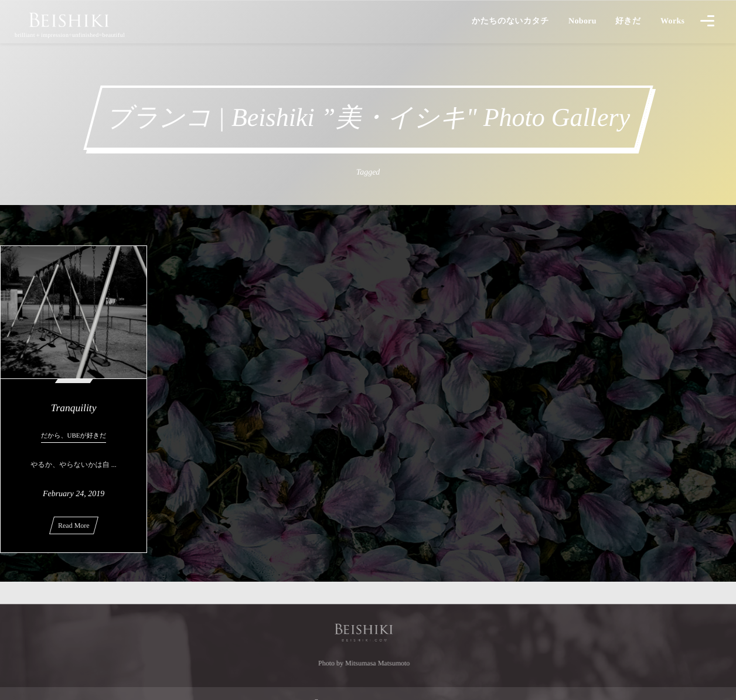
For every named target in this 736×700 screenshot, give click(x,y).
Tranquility (74, 408)
